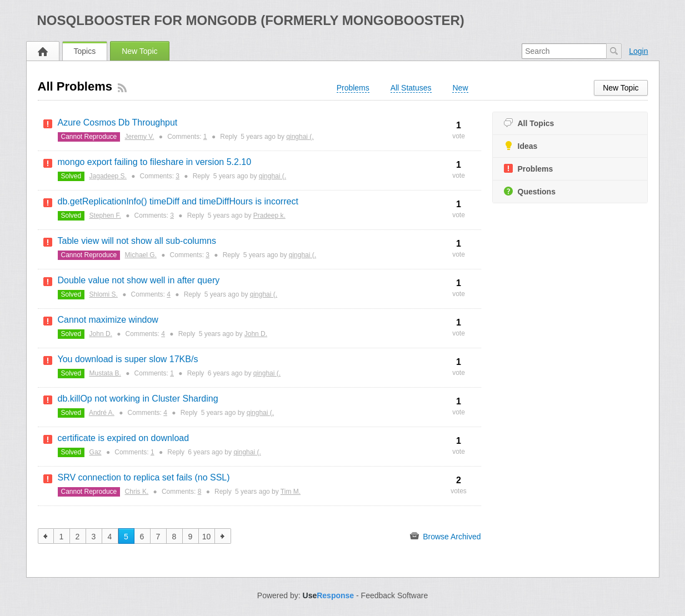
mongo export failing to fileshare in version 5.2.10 (155, 162)
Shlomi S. (104, 294)
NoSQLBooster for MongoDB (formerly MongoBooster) (251, 20)
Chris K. (137, 492)
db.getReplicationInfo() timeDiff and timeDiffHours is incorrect (178, 201)
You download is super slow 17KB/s (128, 359)
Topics (85, 51)
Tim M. (291, 492)
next (223, 536)
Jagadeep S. (108, 176)
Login (638, 51)
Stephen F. (105, 216)
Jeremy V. (140, 137)
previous (46, 536)
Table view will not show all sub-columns (137, 241)
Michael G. (141, 255)
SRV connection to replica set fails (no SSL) (144, 477)
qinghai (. (300, 137)
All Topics (529, 123)
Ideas (521, 146)
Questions (530, 191)
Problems (529, 169)
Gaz (96, 452)
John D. (101, 334)
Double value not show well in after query (139, 280)
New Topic (139, 51)
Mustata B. (105, 373)
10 (207, 537)
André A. (102, 413)
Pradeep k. (269, 216)
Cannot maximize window (108, 320)
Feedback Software (395, 595)
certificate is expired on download (124, 438)
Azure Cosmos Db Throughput (118, 122)
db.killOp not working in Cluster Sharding (138, 399)
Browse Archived (445, 536)
